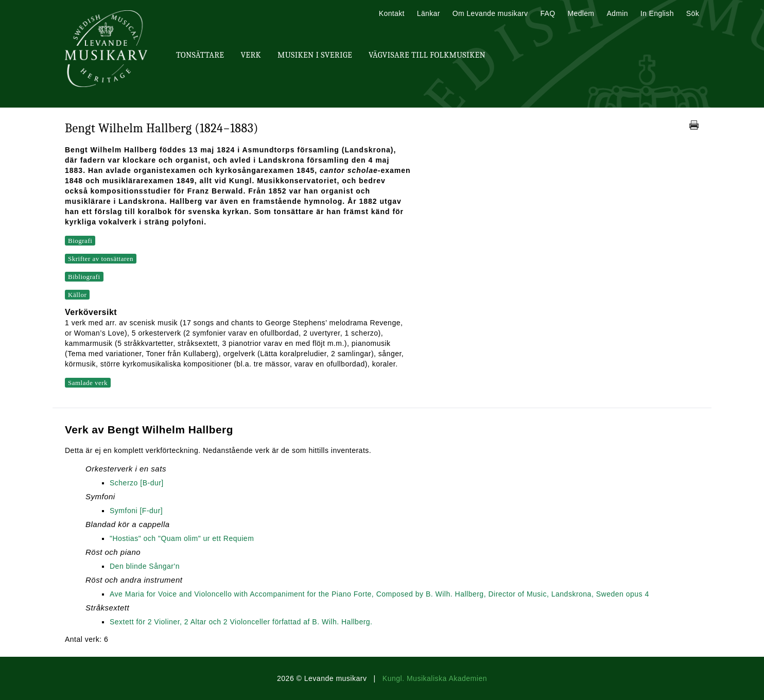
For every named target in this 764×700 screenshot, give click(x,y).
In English (657, 13)
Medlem (581, 13)
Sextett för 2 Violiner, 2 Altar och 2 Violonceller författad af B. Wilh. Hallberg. (241, 622)
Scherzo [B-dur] (137, 483)
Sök (693, 13)
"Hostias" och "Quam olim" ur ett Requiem (182, 538)
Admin (617, 13)
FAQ (548, 13)
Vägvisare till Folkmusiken (427, 55)
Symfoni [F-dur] (136, 511)
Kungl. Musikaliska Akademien (435, 678)
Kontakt (392, 13)
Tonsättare (200, 55)
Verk (251, 55)
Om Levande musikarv (490, 13)
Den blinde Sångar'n (145, 566)
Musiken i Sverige (315, 55)
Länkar (429, 13)
